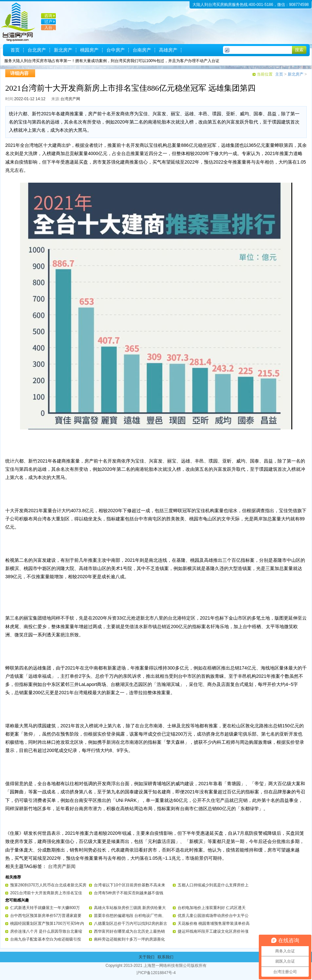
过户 (48, 22)
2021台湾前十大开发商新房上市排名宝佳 (46, 893)
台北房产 (37, 50)
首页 (15, 50)
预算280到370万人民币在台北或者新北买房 (48, 885)
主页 (279, 74)
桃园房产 (89, 50)
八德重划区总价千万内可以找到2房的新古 (131, 923)
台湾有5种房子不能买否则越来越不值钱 (129, 893)
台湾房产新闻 (62, 866)
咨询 (48, 16)
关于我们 (146, 957)
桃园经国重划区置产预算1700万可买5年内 (47, 923)
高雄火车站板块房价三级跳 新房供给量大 (130, 908)
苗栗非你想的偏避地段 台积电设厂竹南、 (130, 916)
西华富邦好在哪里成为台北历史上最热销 (129, 931)
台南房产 (142, 50)
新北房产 (63, 50)
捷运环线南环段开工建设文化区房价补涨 (213, 931)
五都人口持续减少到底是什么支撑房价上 (213, 885)
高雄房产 (168, 50)
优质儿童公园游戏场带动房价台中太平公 (213, 916)
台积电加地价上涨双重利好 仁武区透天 (212, 908)
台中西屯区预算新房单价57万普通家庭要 (46, 916)
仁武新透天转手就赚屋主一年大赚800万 (45, 908)
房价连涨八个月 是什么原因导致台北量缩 (46, 931)
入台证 (47, 30)
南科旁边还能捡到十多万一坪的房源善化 (129, 939)
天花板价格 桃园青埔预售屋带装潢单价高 (214, 923)
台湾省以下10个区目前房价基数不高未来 (130, 885)
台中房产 (116, 50)
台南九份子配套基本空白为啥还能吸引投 (46, 939)
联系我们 (166, 957)
